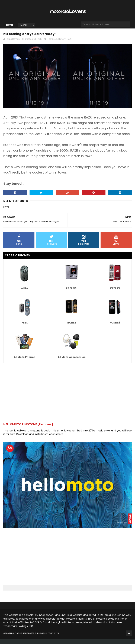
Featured (52, 44)
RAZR (70, 44)
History (62, 44)
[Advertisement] (67, 396)
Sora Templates (25, 638)
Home (10, 28)
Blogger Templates (48, 638)
